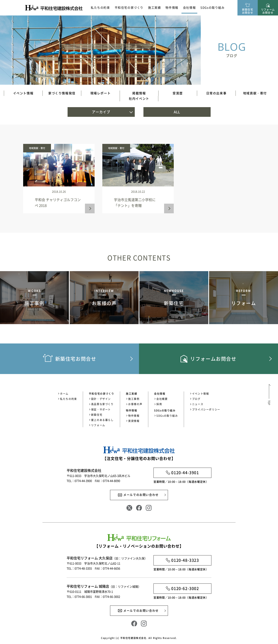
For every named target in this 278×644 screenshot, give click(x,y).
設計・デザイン (101, 399)
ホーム (64, 393)
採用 (159, 404)
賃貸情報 (134, 421)
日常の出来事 (216, 93)
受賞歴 (178, 93)
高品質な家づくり (102, 404)
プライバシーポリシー (206, 409)
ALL (177, 112)
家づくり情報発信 (62, 93)
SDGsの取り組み (212, 8)
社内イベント (139, 98)
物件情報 (134, 416)
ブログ (196, 399)
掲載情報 (139, 93)
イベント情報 (23, 93)
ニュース (198, 404)
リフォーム (98, 425)
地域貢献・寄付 (255, 93)
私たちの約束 (100, 8)
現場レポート (101, 93)
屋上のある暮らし (102, 420)
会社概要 (162, 399)
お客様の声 (135, 404)
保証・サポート (101, 409)
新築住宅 (97, 415)
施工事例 (134, 399)
